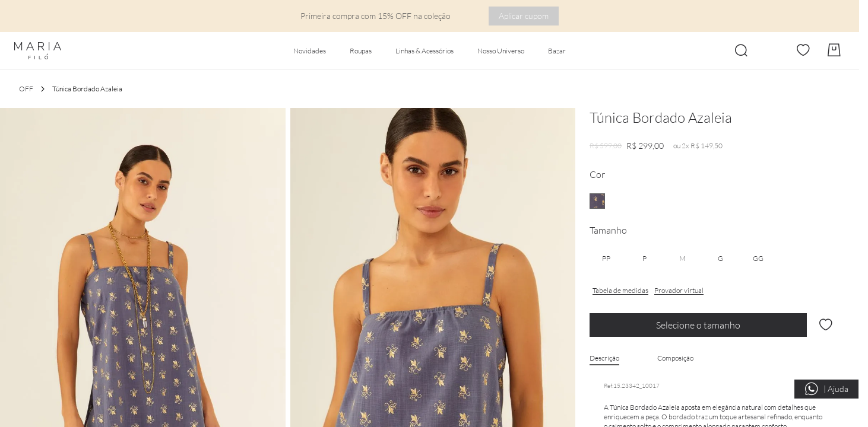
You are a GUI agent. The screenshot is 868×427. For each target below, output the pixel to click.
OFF (26, 89)
